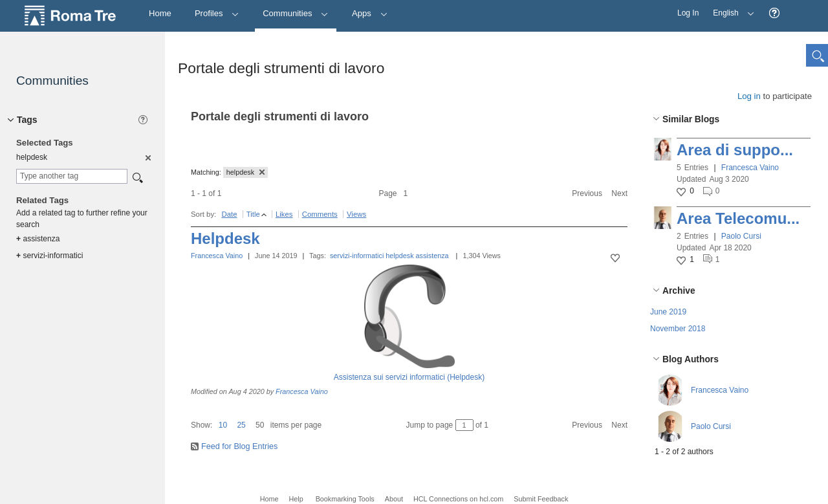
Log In (688, 13)
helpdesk (399, 256)
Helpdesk (225, 238)
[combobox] (72, 176)
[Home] (160, 14)
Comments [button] (320, 214)
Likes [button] (284, 214)
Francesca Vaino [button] (750, 168)
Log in (749, 96)
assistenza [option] (38, 239)
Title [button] (253, 214)
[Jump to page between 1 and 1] (464, 425)
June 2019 (668, 312)
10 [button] (223, 425)
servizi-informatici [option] (49, 256)
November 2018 (678, 329)
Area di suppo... (735, 150)
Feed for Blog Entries (239, 446)
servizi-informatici (357, 256)
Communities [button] (296, 13)
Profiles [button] (217, 13)
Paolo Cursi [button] (741, 236)
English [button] (730, 9)
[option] (147, 157)
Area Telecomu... (738, 218)
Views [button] (356, 214)
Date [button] (229, 214)
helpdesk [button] (245, 172)
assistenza (432, 256)
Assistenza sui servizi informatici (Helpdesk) (409, 377)
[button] (774, 13)
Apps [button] (370, 13)
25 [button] (241, 425)
